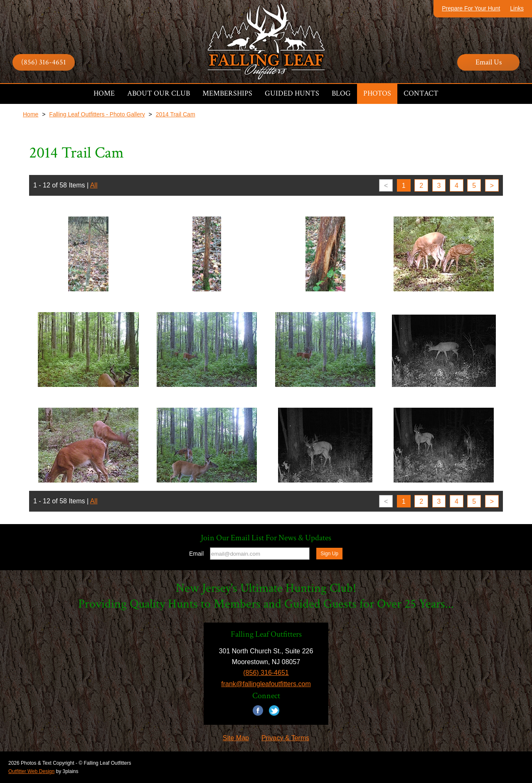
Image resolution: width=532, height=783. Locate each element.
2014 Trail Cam (176, 114)
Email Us (489, 62)
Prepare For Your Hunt (471, 8)
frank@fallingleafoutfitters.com (266, 684)
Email (196, 554)
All (94, 185)
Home (31, 114)
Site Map (236, 738)
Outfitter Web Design (31, 771)
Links (517, 8)
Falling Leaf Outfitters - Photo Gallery (97, 114)
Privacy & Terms (285, 738)
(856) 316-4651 (44, 62)
